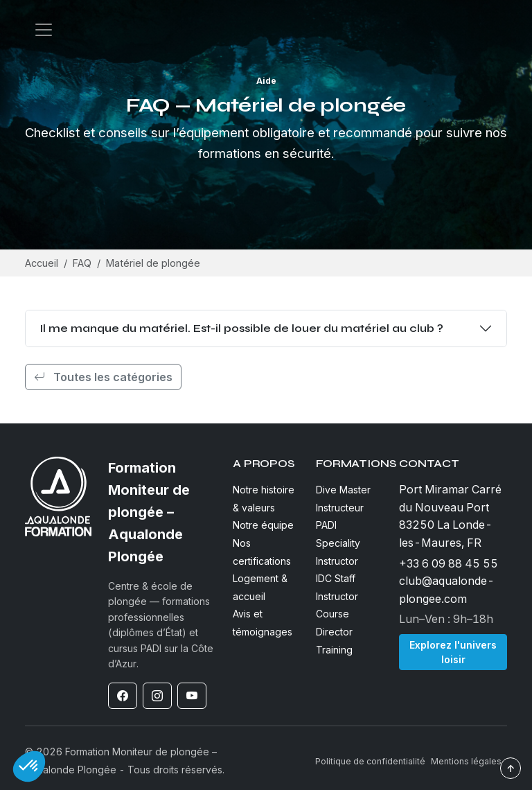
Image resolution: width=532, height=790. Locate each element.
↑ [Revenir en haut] (511, 768)
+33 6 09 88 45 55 (449, 563)
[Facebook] (123, 696)
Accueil (42, 263)
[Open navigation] (44, 30)
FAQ (82, 263)
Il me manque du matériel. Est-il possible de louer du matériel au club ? (241, 328)
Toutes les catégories (103, 377)
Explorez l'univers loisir (453, 652)
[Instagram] (157, 696)
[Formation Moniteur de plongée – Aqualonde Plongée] (162, 512)
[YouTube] (192, 696)
